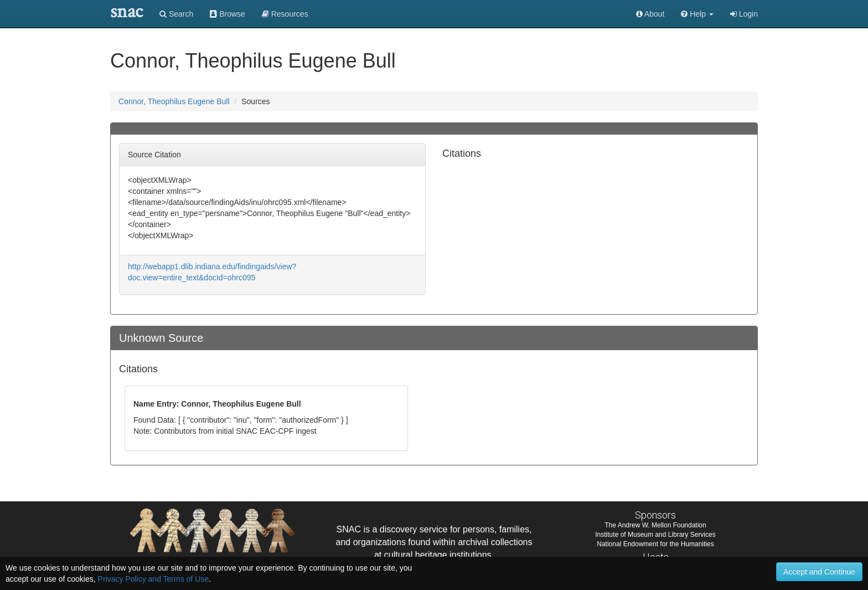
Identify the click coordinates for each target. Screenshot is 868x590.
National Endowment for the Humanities (655, 544)
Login (744, 14)
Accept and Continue (819, 572)
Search (176, 14)
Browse (228, 14)
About (650, 14)
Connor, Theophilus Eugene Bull (174, 101)
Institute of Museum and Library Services (655, 535)
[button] (697, 14)
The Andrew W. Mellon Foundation (655, 525)
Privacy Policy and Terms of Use (153, 579)
